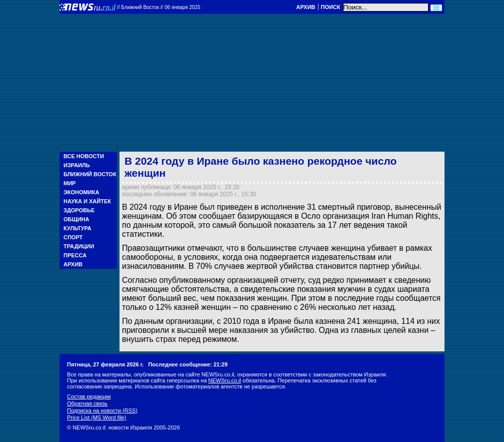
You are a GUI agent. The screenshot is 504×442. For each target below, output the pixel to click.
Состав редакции (89, 396)
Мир (69, 183)
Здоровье (79, 210)
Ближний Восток (90, 174)
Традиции (79, 246)
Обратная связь (87, 403)
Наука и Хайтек (87, 201)
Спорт (73, 237)
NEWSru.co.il (225, 380)
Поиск (331, 7)
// (159, 7)
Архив (305, 7)
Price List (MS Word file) (96, 417)
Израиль (77, 165)
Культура (77, 228)
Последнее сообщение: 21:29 (188, 364)
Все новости (84, 156)
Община (76, 219)
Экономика (81, 192)
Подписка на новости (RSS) (102, 410)
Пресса (75, 255)
